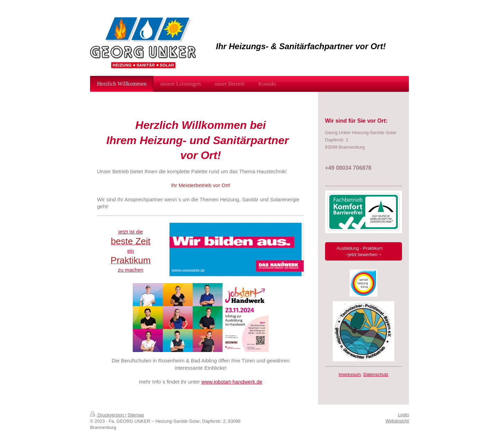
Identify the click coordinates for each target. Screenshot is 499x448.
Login (403, 415)
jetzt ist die (130, 232)
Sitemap (136, 415)
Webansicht (397, 421)
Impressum (350, 374)
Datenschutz (376, 374)
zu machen (130, 270)
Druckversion (108, 415)
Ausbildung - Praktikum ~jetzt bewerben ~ (363, 251)
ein (131, 251)
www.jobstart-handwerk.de (232, 382)
